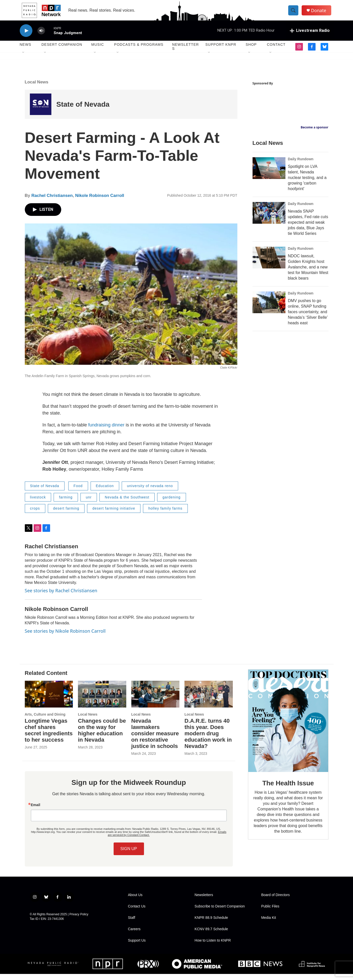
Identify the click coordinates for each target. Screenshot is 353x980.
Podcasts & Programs (139, 51)
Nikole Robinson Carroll (100, 202)
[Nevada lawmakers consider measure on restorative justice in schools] (155, 700)
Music (98, 51)
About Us (135, 901)
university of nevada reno (150, 492)
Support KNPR (221, 51)
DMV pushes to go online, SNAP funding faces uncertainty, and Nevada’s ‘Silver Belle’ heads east (308, 318)
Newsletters (185, 53)
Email (36, 811)
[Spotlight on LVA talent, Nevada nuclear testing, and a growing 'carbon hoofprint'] (269, 174)
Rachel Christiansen (52, 202)
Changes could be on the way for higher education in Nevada (102, 736)
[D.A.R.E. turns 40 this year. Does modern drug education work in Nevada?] (209, 700)
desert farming (66, 514)
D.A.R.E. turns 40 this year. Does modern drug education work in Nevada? (208, 739)
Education (105, 492)
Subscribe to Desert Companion (220, 912)
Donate (321, 13)
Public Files (270, 912)
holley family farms (165, 514)
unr (89, 503)
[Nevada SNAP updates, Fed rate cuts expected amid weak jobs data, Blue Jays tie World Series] (269, 219)
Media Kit (268, 924)
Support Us (137, 947)
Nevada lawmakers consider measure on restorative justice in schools (155, 739)
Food (78, 492)
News (26, 51)
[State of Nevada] (41, 110)
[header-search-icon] (295, 13)
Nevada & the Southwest (127, 503)
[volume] (41, 37)
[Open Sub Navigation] (24, 59)
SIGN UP (129, 855)
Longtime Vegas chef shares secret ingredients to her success (49, 736)
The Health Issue (288, 789)
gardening (171, 503)
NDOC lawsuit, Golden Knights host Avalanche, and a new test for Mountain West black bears (308, 273)
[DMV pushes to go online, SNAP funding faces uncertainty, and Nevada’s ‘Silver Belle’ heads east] (269, 308)
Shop (251, 51)
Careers (134, 935)
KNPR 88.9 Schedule (211, 924)
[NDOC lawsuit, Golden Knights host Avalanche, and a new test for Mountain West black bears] (269, 264)
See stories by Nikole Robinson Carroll (65, 637)
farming (66, 503)
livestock (38, 503)
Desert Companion (62, 51)
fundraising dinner (106, 431)
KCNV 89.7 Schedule (211, 935)
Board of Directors (275, 901)
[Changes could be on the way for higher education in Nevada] (102, 700)
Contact (276, 51)
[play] (26, 37)
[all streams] (310, 37)
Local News (37, 88)
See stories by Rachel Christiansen (61, 597)
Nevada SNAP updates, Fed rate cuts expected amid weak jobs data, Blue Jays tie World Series (308, 228)
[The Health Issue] (288, 727)
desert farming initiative (114, 514)
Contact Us (137, 912)
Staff (132, 924)
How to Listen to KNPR (213, 947)
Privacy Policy (79, 920)
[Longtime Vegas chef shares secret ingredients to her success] (49, 700)
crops (35, 514)
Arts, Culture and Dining (45, 720)
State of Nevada (83, 110)
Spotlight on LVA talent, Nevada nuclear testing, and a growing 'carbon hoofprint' (307, 184)
